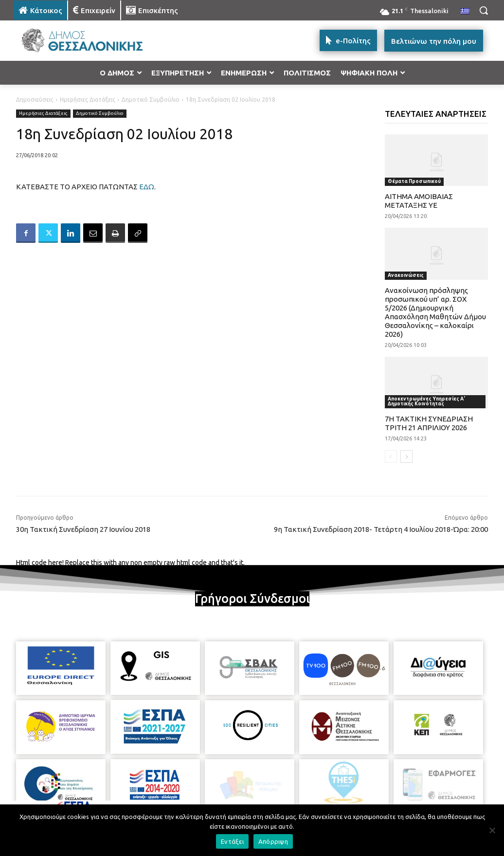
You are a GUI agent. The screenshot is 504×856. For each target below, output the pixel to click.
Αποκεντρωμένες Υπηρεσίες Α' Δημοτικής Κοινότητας (426, 401)
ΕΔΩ (147, 187)
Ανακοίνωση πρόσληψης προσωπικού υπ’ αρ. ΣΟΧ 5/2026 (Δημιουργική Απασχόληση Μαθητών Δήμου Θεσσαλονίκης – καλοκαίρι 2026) (435, 312)
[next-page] (406, 456)
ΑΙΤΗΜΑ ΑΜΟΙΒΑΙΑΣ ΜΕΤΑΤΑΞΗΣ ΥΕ (419, 201)
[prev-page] (391, 456)
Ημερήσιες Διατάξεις (88, 100)
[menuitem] (465, 12)
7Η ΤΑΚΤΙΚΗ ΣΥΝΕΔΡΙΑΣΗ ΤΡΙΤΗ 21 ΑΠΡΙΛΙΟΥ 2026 (429, 423)
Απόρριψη (273, 841)
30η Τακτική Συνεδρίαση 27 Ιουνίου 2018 (83, 529)
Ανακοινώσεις (406, 275)
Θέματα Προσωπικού (414, 181)
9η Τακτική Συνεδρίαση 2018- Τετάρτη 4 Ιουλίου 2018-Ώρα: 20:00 (381, 529)
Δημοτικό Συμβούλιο (151, 100)
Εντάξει (232, 841)
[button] (484, 10)
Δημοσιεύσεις (35, 100)
